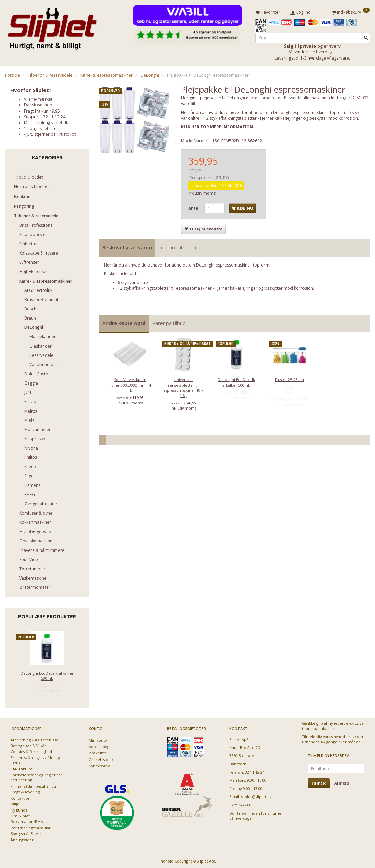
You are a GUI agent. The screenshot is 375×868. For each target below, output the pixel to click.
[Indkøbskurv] (351, 11)
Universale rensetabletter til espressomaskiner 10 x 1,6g (183, 386)
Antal (195, 207)
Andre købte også (124, 322)
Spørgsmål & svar (26, 832)
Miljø (15, 802)
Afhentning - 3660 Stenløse (35, 739)
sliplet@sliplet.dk (52, 121)
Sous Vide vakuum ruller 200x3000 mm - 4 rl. (130, 384)
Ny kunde (19, 809)
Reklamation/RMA (27, 820)
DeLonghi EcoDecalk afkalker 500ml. (47, 674)
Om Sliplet (20, 814)
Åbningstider (22, 838)
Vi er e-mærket (38, 98)
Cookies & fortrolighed (31, 750)
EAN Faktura (22, 768)
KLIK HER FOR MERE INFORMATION (217, 125)
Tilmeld (319, 782)
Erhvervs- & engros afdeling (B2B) (35, 759)
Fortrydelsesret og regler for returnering (36, 776)
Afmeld (342, 782)
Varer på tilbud (169, 322)
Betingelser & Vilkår (28, 744)
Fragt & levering (25, 791)
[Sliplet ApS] (52, 26)
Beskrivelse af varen (127, 246)
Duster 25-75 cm (290, 378)
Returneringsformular (31, 826)
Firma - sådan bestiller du (33, 785)
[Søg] (366, 36)
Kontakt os (20, 797)
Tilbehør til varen (177, 246)
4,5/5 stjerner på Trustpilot (50, 133)
